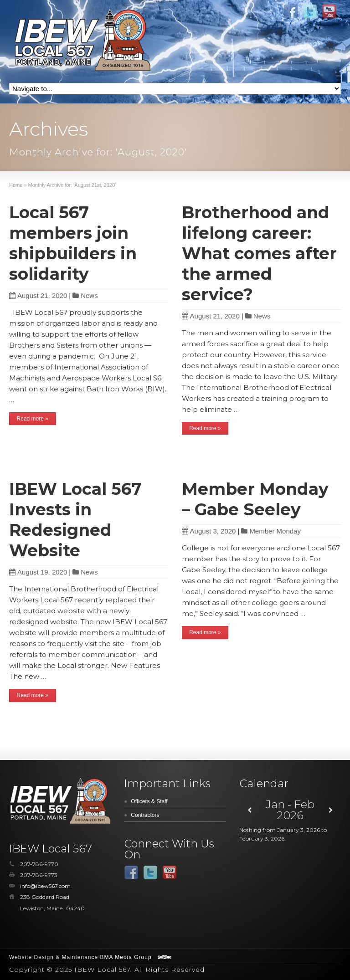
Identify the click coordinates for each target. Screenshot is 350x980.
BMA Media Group (126, 957)
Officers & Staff (149, 801)
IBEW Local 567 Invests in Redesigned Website (75, 520)
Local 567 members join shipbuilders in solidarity (73, 243)
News (89, 295)
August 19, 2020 (38, 572)
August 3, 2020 (209, 531)
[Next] (331, 810)
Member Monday (275, 531)
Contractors (145, 815)
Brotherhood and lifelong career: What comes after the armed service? (259, 253)
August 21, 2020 (38, 295)
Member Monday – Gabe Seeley (255, 499)
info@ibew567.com (45, 886)
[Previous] (250, 810)
